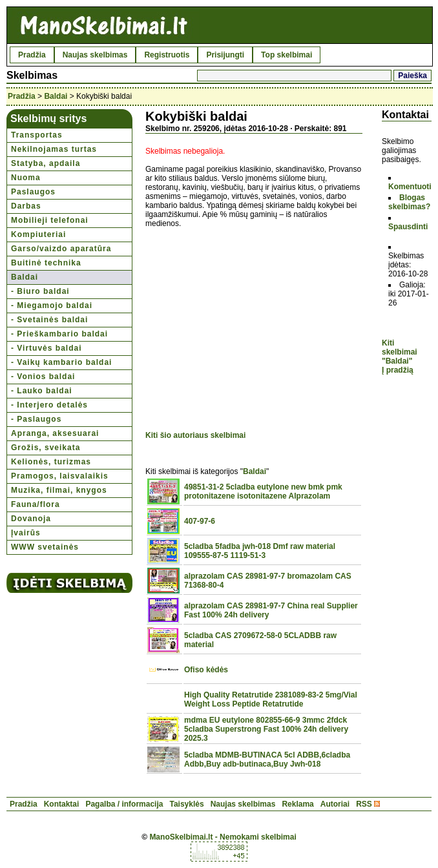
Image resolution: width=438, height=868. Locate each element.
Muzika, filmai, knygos (59, 490)
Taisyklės (186, 804)
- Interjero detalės (49, 405)
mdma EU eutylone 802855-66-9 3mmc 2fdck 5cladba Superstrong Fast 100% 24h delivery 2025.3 (266, 729)
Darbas (26, 206)
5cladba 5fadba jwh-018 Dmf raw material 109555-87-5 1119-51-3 (260, 551)
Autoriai (335, 804)
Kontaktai (62, 804)
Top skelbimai (287, 55)
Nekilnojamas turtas (54, 149)
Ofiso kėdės (206, 670)
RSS (364, 804)
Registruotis (167, 55)
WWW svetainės (45, 547)
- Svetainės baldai (49, 320)
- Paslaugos (36, 419)
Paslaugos (33, 192)
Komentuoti (410, 187)
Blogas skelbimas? (409, 202)
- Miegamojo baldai (52, 305)
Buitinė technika (46, 263)
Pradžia (32, 55)
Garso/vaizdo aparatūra (61, 249)
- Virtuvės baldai (46, 348)
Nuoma (26, 178)
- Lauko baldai (42, 391)
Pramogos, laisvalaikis (60, 476)
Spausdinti (408, 227)
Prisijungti (225, 55)
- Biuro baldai (40, 291)
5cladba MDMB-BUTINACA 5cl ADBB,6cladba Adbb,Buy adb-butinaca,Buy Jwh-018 (267, 759)
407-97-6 (200, 521)
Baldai (56, 96)
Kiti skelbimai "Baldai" (400, 352)
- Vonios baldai (43, 377)
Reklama (297, 804)
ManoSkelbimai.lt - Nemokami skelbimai (223, 837)
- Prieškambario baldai (59, 334)
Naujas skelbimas (95, 55)
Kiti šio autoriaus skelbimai (195, 435)
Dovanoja (31, 519)
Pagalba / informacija (124, 804)
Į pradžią (398, 370)
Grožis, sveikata (46, 448)
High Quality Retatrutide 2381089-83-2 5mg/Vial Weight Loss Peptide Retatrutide (271, 699)
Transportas (37, 135)
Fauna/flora (36, 504)
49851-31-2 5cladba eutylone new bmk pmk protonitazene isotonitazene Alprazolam (263, 491)
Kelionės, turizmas (51, 462)
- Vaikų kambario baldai (61, 362)
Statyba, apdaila (46, 163)
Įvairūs (26, 533)
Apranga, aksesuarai (55, 433)
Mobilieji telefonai (50, 220)
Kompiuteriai (38, 234)
